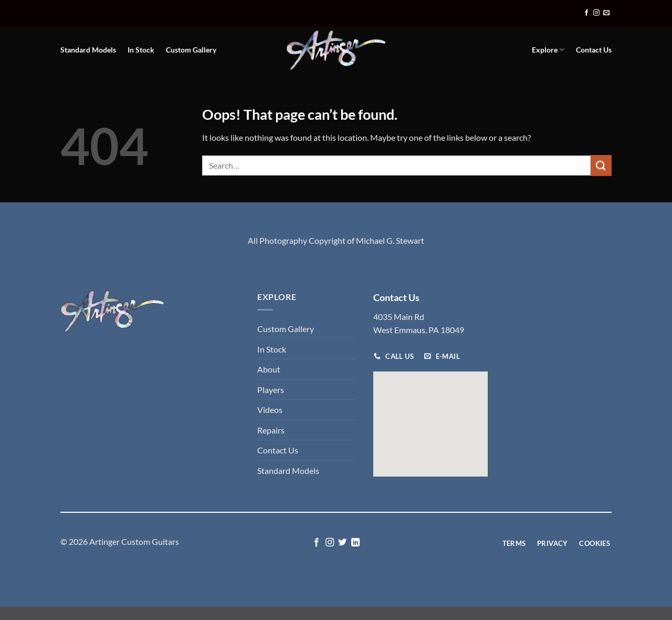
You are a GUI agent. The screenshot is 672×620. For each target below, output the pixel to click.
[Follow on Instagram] (596, 13)
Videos (270, 410)
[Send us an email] (606, 13)
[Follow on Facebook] (586, 13)
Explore (548, 50)
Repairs (271, 430)
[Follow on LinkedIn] (355, 543)
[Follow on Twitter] (342, 543)
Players (271, 390)
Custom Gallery (191, 50)
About (269, 369)
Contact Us (594, 50)
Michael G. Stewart (390, 240)
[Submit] (601, 165)
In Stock (141, 50)
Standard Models (88, 50)
